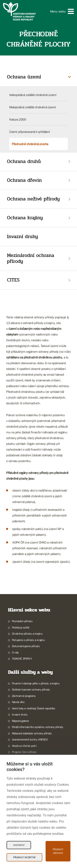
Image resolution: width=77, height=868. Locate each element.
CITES (13, 280)
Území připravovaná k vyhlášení (30, 132)
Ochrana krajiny (25, 218)
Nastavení (19, 845)
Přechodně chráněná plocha (30, 144)
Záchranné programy (24, 696)
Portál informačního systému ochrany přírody (38, 727)
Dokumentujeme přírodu (26, 646)
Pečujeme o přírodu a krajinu (28, 640)
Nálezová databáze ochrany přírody (32, 733)
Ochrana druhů (24, 161)
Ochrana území (24, 77)
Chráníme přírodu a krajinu (27, 634)
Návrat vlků (18, 702)
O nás (15, 652)
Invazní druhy (22, 237)
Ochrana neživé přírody (33, 199)
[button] (62, 11)
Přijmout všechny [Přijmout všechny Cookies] (58, 851)
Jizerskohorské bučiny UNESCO (30, 739)
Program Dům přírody (24, 752)
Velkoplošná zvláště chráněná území (33, 95)
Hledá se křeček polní (24, 746)
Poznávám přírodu (22, 621)
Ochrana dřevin (24, 180)
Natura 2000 (18, 119)
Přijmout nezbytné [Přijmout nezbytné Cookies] (24, 857)
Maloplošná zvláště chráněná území (33, 107)
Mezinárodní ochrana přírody (31, 258)
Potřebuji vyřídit (21, 627)
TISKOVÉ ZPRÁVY (22, 659)
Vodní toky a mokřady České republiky (34, 708)
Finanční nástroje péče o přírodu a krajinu (36, 683)
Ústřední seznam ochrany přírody (31, 689)
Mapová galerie (20, 721)
